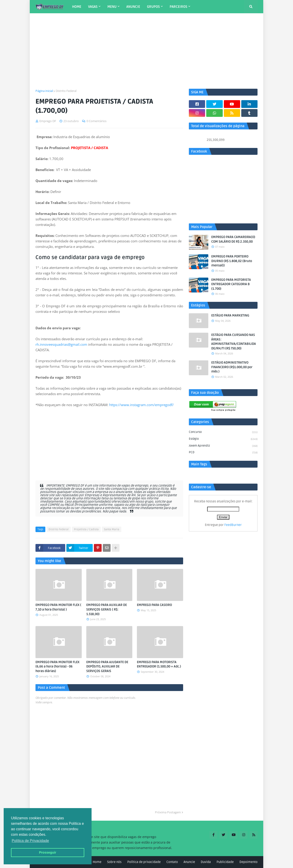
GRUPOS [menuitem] (153, 7)
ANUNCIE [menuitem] (133, 7)
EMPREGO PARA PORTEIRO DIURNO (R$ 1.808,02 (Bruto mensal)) (232, 261)
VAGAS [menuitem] (93, 7)
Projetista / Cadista (86, 529)
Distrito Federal (66, 91)
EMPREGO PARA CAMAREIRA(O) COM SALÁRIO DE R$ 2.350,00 (233, 239)
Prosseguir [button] (47, 852)
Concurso (223, 432)
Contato (172, 862)
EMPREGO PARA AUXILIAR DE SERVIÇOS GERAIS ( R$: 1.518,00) (107, 609)
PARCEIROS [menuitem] (178, 7)
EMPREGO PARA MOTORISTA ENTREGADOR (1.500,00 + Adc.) (159, 664)
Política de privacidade (144, 862)
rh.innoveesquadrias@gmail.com (61, 344)
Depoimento (248, 862)
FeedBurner (233, 525)
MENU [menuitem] (112, 7)
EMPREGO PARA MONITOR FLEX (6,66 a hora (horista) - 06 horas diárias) (57, 667)
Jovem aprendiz (223, 446)
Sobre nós (114, 862)
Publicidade (225, 862)
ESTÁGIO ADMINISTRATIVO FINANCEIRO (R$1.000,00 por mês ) (232, 367)
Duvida (206, 862)
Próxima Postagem (168, 812)
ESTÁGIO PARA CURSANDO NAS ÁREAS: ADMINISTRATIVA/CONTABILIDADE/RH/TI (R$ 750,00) (234, 342)
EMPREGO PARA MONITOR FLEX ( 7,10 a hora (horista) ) (58, 607)
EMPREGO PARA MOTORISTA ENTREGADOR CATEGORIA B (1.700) (231, 284)
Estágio (223, 439)
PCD (223, 453)
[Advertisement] (146, 51)
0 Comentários (96, 121)
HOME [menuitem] (77, 7)
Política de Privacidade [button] (30, 841)
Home (97, 862)
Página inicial (44, 91)
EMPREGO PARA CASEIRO (154, 605)
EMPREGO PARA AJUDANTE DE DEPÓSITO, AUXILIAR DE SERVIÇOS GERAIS (107, 667)
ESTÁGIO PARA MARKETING (230, 315)
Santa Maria (112, 529)
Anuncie (189, 862)
